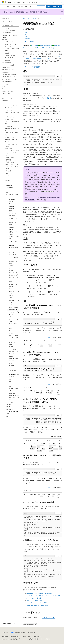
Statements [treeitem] (10, 187)
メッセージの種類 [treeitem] (13, 307)
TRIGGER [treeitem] (11, 379)
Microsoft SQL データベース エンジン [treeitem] (11, 45)
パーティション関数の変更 (34, 598)
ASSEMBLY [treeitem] (11, 206)
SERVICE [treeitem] (11, 356)
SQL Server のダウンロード (54, 7)
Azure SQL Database (46, 46)
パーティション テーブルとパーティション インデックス (43, 596)
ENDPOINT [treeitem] (11, 252)
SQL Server (35, 18)
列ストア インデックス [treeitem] (13, 219)
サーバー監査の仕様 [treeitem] (14, 351)
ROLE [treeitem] (10, 326)
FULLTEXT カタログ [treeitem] (14, 284)
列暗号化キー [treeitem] (12, 222)
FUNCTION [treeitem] (11, 295)
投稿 (29, 637)
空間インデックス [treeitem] (13, 358)
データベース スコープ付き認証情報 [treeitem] (13, 247)
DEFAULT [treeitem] (11, 250)
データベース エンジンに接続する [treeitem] (12, 50)
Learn (25, 18)
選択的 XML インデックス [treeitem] (14, 343)
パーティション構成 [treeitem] (14, 312)
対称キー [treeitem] (11, 363)
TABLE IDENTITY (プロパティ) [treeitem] (14, 376)
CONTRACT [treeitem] (12, 227)
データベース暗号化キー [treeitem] (14, 242)
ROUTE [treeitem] (10, 328)
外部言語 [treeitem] (11, 270)
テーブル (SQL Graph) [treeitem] (12, 371)
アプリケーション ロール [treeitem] (13, 203)
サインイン (59, 2)
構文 (26, 32)
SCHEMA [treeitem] (11, 333)
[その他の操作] (61, 18)
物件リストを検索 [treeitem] (13, 335)
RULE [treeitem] (10, 331)
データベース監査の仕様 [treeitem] (14, 238)
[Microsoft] (3, 2)
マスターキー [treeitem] (12, 305)
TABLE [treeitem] (10, 368)
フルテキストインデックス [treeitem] (14, 288)
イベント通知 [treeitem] (12, 255)
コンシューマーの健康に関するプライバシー (14, 639)
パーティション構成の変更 (34, 600)
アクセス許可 (28, 39)
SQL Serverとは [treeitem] (9, 42)
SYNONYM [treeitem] (11, 366)
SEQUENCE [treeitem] (12, 347)
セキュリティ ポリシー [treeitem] (13, 339)
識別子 (49, 98)
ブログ (23, 637)
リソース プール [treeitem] (13, 324)
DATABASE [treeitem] (11, 234)
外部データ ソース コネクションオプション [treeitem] (14, 266)
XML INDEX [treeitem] (12, 393)
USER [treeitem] (10, 384)
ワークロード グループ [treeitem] (13, 390)
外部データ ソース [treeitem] (13, 261)
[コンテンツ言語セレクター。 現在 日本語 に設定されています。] (5, 633)
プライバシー (36, 637)
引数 (26, 34)
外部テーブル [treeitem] (12, 282)
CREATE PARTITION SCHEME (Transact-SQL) (39, 593)
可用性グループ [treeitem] (13, 211)
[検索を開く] (54, 2)
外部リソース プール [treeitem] (13, 278)
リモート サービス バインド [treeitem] (13, 320)
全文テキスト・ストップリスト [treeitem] (14, 292)
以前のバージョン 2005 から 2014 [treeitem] (11, 36)
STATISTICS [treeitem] (12, 361)
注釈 (26, 37)
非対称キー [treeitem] (12, 209)
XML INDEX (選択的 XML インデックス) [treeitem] (14, 397)
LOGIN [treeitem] (10, 303)
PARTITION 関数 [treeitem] (13, 310)
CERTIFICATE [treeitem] (12, 216)
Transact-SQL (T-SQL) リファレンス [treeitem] (12, 145)
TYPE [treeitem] (10, 382)
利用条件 (31, 639)
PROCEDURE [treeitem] (12, 314)
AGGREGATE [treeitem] (12, 199)
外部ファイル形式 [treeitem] (13, 275)
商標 (36, 639)
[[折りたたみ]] (17, 18)
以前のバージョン (15, 637)
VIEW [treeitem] (10, 386)
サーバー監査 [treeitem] (12, 349)
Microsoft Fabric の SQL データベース (47, 48)
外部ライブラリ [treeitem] (13, 273)
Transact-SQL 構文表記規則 (33, 67)
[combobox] (11, 22)
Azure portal (41, 7)
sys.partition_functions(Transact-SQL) (37, 603)
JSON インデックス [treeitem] (14, 300)
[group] (43, 82)
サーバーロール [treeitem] (13, 354)
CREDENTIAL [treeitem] (12, 230)
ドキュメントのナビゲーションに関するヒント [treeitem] (11, 32)
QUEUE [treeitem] (11, 317)
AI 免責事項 (5, 637)
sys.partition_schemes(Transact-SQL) (37, 605)
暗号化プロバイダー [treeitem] (14, 232)
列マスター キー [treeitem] (13, 225)
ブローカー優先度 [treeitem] (13, 213)
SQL (29, 18)
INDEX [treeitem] (10, 298)
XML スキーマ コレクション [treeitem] (14, 401)
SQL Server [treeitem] (6, 28)
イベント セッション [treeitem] (13, 258)
